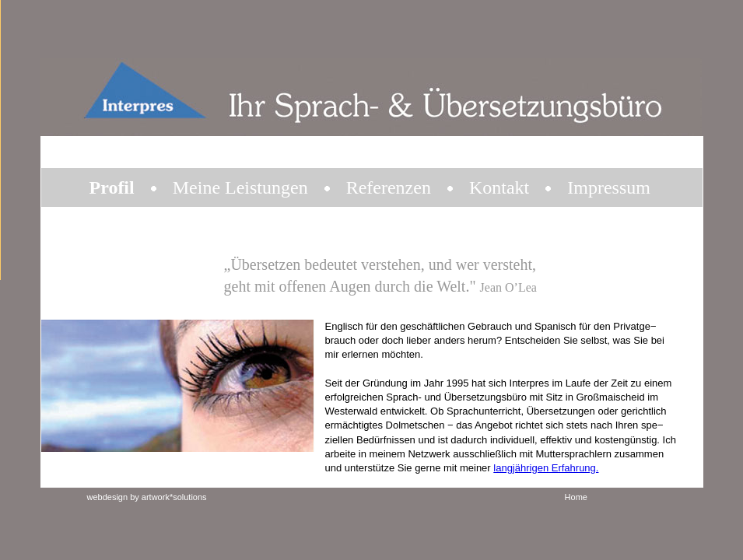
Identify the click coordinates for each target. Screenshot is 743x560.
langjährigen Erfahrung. (546, 468)
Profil (112, 187)
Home (576, 497)
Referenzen (389, 187)
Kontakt (499, 187)
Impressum (609, 187)
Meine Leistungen (240, 187)
